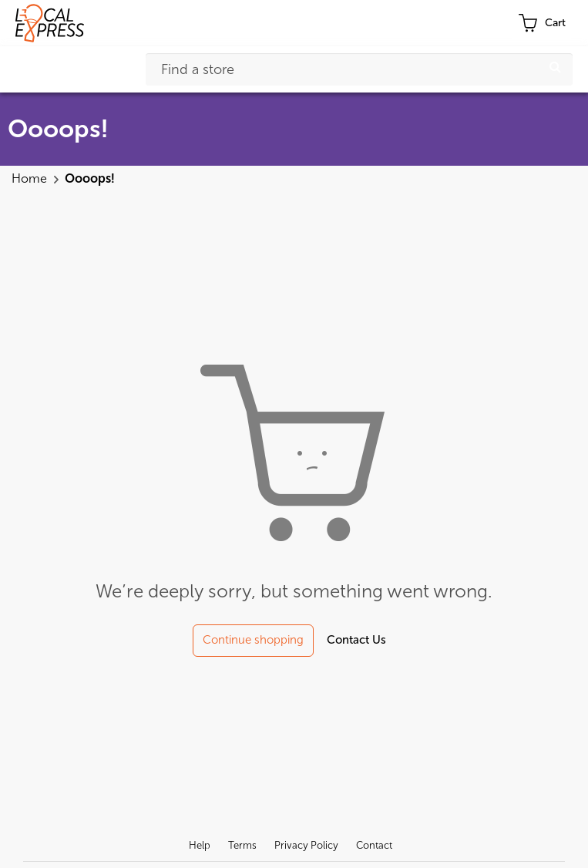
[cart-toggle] (542, 23)
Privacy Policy (306, 845)
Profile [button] (486, 23)
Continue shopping (253, 640)
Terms (242, 845)
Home (31, 178)
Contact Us (356, 640)
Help (200, 845)
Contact (374, 845)
